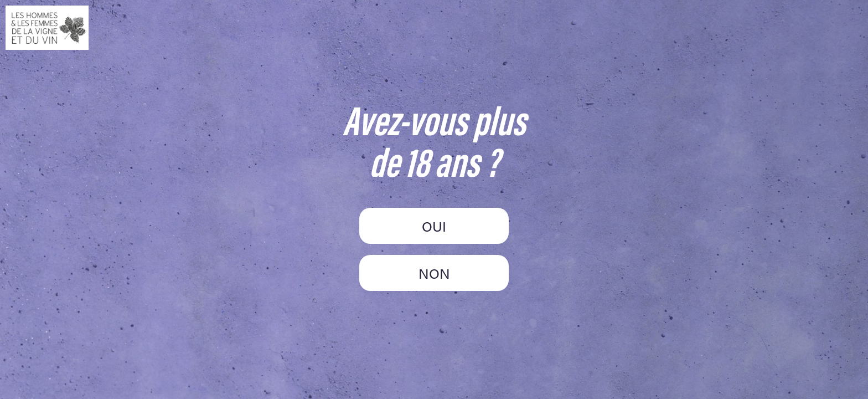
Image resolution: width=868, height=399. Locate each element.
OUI (434, 226)
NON (434, 273)
